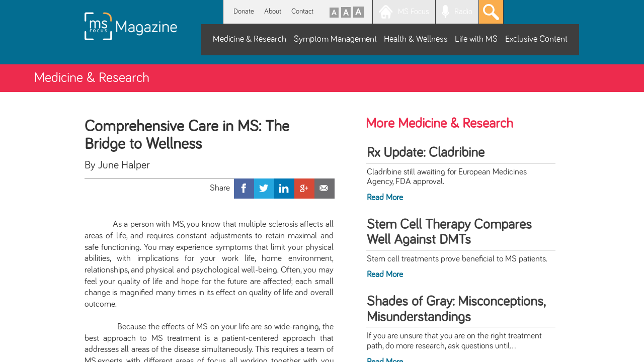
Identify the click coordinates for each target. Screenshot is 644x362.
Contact (302, 11)
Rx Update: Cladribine (426, 153)
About (273, 11)
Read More (385, 198)
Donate (244, 11)
